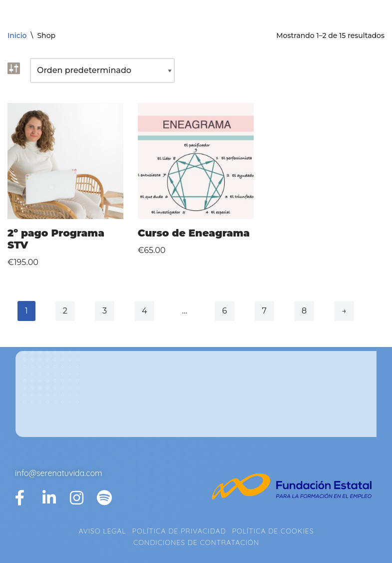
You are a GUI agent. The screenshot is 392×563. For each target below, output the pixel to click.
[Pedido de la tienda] (102, 70)
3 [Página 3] (105, 311)
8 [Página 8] (304, 311)
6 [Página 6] (225, 311)
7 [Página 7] (264, 311)
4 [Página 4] (145, 311)
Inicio (17, 35)
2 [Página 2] (65, 311)
